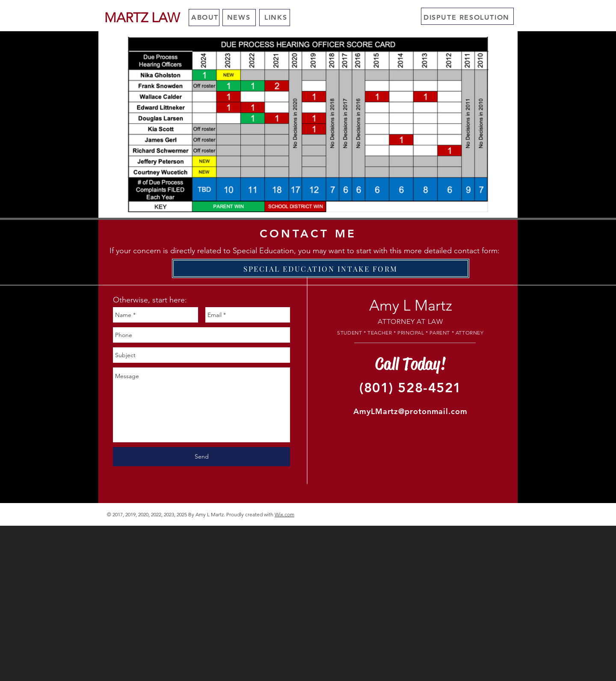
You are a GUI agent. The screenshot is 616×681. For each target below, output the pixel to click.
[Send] (201, 457)
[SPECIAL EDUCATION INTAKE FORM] (321, 268)
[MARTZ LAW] (142, 18)
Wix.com (284, 514)
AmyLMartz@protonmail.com (410, 411)
